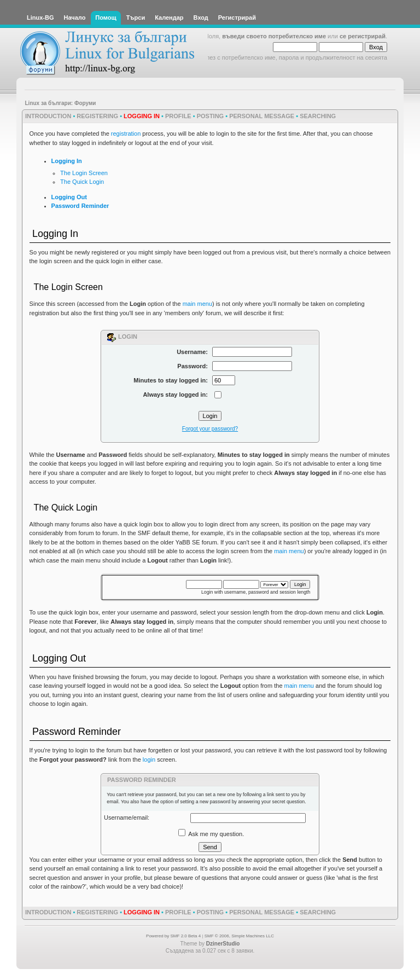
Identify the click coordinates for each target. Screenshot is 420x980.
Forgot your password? (210, 429)
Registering (97, 116)
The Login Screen (84, 173)
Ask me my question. (211, 834)
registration (126, 134)
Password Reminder (80, 206)
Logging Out (69, 197)
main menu (197, 304)
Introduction (48, 116)
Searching (318, 116)
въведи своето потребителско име (274, 36)
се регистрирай (363, 36)
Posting (211, 116)
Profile (178, 116)
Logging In (67, 161)
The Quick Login (82, 182)
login (149, 759)
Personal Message (262, 116)
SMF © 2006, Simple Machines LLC (239, 936)
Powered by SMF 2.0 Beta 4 (173, 936)
